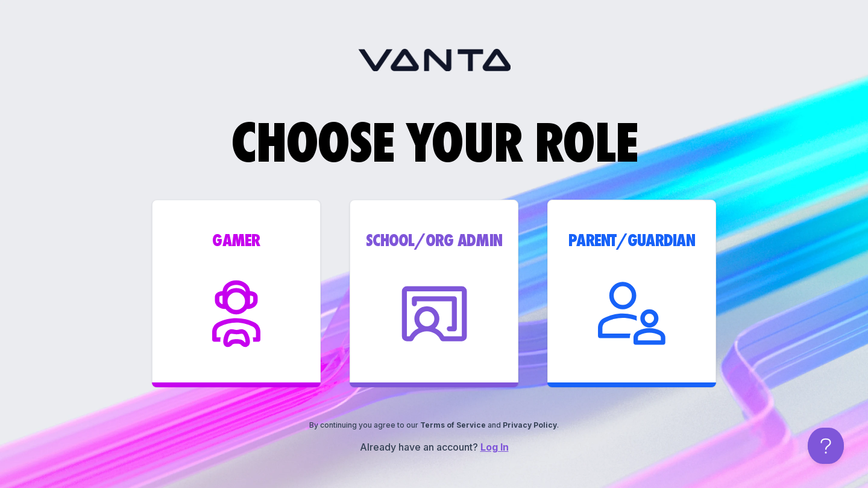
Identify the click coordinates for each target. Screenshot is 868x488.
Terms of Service (453, 425)
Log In (495, 447)
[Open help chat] (826, 446)
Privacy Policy (530, 425)
